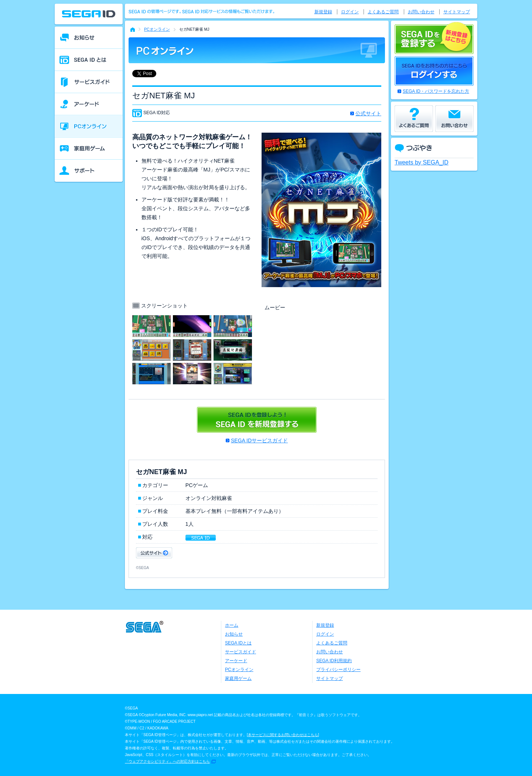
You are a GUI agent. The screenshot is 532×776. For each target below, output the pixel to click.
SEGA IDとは (238, 643)
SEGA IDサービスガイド (259, 440)
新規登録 (323, 12)
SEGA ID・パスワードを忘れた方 (436, 91)
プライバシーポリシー (338, 670)
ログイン (350, 12)
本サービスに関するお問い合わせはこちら (283, 735)
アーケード (236, 661)
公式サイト (368, 113)
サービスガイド (241, 652)
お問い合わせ (421, 12)
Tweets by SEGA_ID (422, 162)
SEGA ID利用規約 (334, 661)
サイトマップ (457, 12)
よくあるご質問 (383, 12)
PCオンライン (157, 29)
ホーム (232, 625)
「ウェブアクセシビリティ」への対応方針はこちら (167, 761)
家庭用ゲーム (238, 678)
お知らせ (234, 634)
